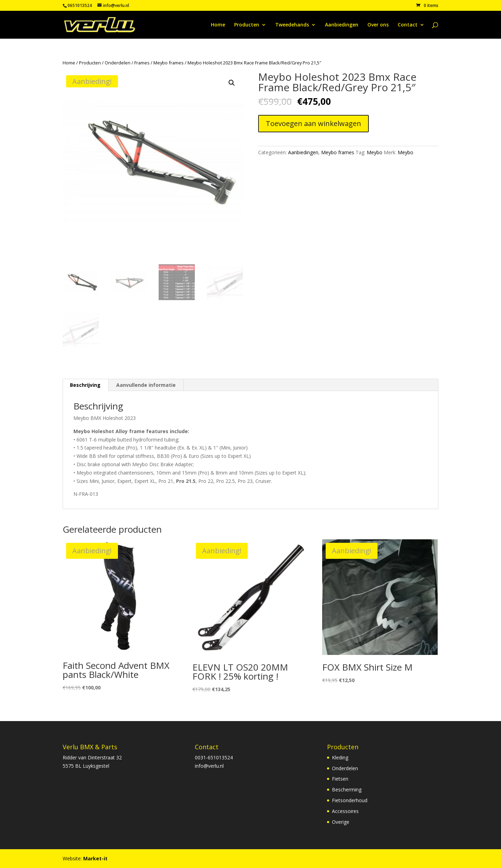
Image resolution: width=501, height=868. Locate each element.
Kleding (340, 757)
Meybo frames (169, 63)
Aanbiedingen (342, 25)
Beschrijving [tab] (85, 385)
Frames (142, 63)
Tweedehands (292, 25)
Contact (408, 25)
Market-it (95, 858)
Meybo (375, 152)
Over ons (378, 25)
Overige (341, 822)
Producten (247, 25)
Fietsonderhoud (350, 800)
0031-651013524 (214, 757)
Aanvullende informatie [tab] (146, 385)
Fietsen (340, 779)
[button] (232, 83)
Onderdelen (118, 63)
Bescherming (347, 789)
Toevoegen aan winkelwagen (313, 123)
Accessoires (345, 811)
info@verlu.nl (209, 766)
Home (218, 25)
